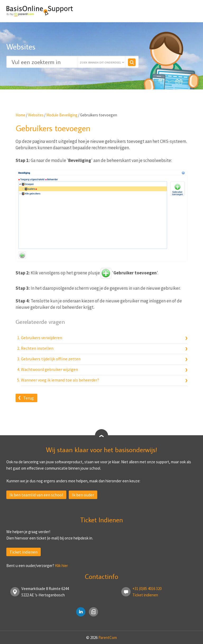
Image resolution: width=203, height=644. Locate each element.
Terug (29, 398)
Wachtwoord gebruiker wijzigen (49, 369)
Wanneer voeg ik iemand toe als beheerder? (60, 380)
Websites (36, 115)
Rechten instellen (37, 348)
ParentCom (108, 638)
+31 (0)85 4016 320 (147, 589)
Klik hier (61, 566)
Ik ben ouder (83, 495)
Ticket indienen (24, 552)
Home (20, 115)
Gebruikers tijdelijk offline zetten (51, 359)
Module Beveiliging (62, 115)
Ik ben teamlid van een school (36, 495)
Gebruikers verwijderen (41, 338)
